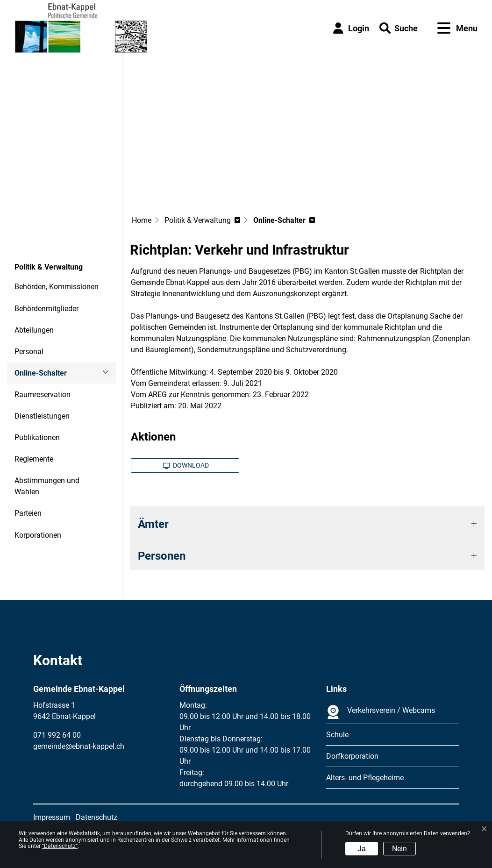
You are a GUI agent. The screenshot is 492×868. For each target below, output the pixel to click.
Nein (399, 849)
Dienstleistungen (42, 416)
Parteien (28, 513)
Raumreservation (43, 395)
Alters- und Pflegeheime (365, 778)
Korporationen (38, 535)
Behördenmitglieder (46, 309)
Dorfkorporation (352, 756)
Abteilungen (34, 330)
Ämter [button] (153, 524)
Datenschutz (96, 817)
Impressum (52, 817)
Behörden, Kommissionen (57, 287)
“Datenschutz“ (60, 846)
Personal (29, 352)
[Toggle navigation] (457, 28)
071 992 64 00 (57, 735)
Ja (362, 849)
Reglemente (34, 459)
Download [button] (186, 465)
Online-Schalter (40, 376)
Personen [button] (162, 556)
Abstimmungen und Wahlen (47, 486)
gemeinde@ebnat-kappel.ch (79, 746)
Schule (337, 735)
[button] (399, 28)
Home (142, 220)
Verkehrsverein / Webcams (381, 712)
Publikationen (37, 438)
